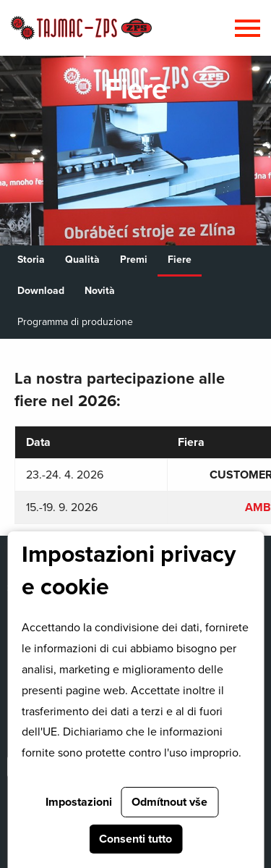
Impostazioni (79, 802)
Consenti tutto (135, 839)
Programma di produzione (75, 322)
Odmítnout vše (169, 802)
